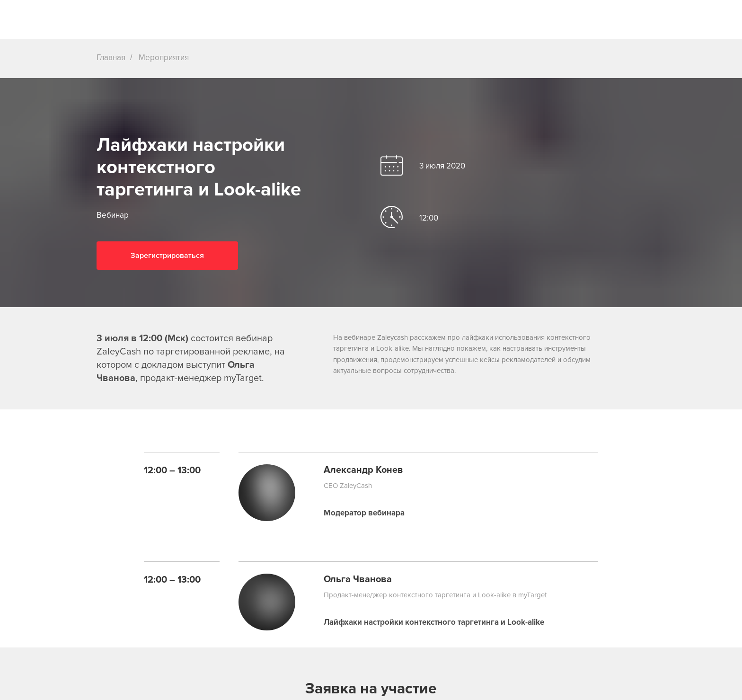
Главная (111, 58)
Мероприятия (164, 58)
